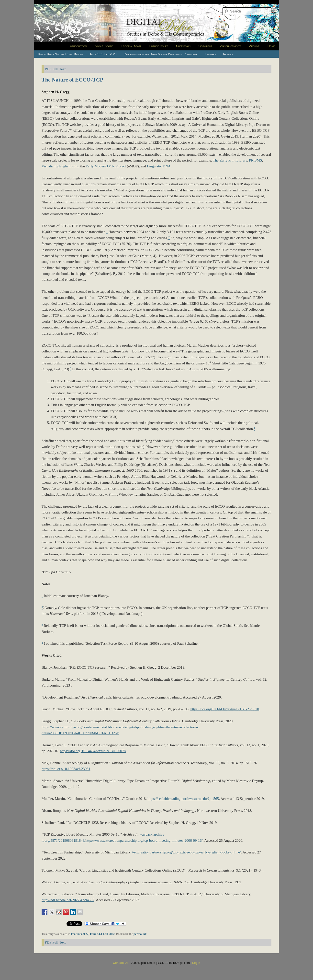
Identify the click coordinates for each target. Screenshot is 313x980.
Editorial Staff (131, 46)
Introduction (78, 46)
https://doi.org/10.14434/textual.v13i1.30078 (93, 751)
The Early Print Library (230, 160)
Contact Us (120, 963)
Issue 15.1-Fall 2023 (103, 54)
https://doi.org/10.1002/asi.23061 (66, 769)
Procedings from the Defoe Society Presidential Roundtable (161, 54)
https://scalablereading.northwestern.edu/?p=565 (183, 799)
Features (210, 54)
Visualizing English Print (60, 166)
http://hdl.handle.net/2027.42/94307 (68, 900)
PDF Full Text (55, 69)
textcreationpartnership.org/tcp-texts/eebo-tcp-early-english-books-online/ (187, 852)
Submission (183, 46)
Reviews (228, 54)
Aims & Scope (104, 46)
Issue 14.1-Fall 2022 (102, 934)
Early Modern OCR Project (106, 166)
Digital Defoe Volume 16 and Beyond (60, 54)
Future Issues (159, 46)
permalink (140, 934)
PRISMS (255, 160)
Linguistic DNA (159, 166)
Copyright (205, 46)
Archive (254, 46)
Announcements (231, 46)
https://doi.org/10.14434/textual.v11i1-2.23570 (225, 709)
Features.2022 (80, 934)
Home (271, 46)
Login (196, 963)
